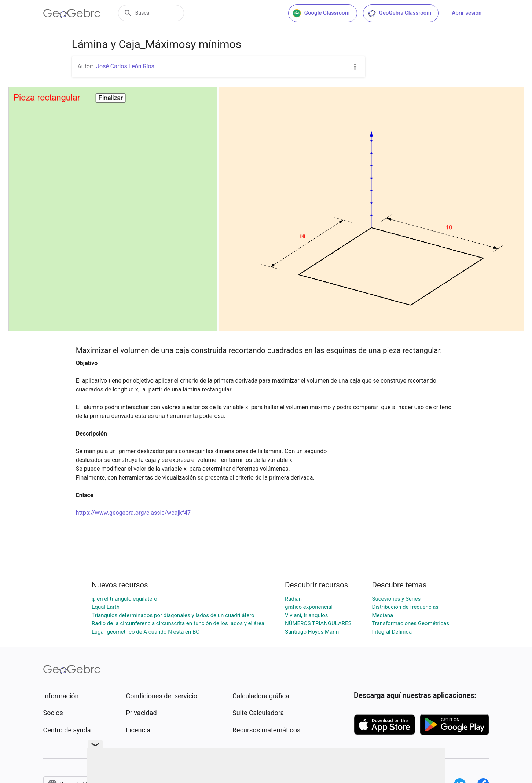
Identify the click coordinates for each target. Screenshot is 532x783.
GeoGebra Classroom (399, 13)
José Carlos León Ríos (125, 66)
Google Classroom (321, 13)
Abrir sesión (467, 13)
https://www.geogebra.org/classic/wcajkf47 (133, 513)
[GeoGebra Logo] (72, 13)
